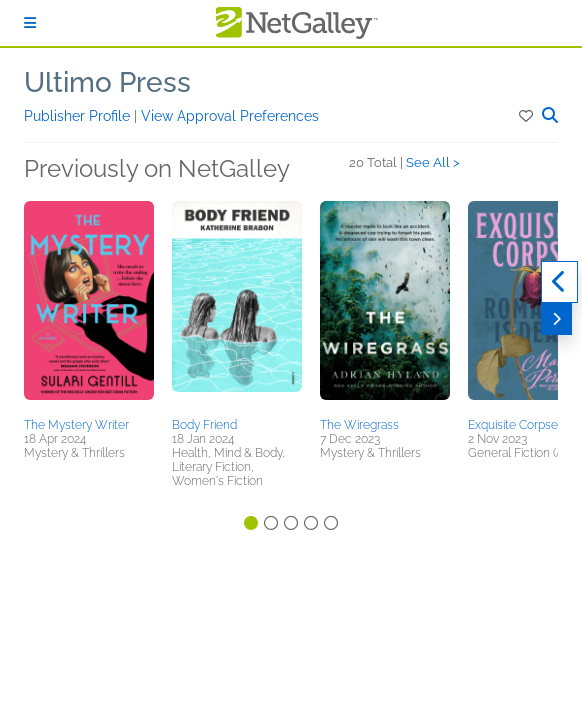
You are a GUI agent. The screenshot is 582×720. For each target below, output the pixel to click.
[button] (527, 116)
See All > (433, 162)
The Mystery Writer (76, 425)
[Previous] (559, 282)
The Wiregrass (359, 425)
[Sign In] (30, 23)
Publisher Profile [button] (79, 116)
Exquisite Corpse (513, 425)
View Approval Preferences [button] (230, 116)
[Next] (556, 319)
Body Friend (204, 425)
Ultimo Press (107, 82)
